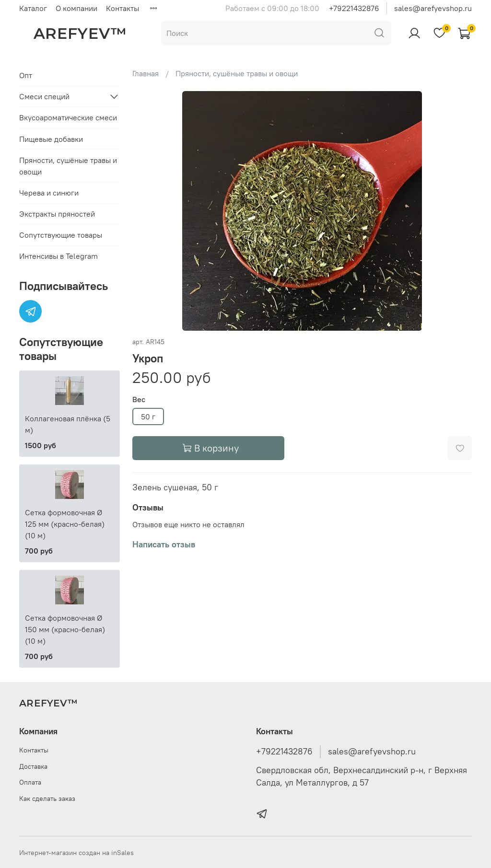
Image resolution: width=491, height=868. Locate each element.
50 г (148, 417)
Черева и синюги (49, 193)
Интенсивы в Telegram (58, 256)
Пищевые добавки (51, 139)
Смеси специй (44, 96)
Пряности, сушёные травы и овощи (237, 73)
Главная (146, 73)
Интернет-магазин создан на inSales (76, 853)
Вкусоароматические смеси (68, 117)
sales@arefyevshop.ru (433, 8)
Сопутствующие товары (61, 235)
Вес (139, 399)
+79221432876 (354, 8)
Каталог (33, 8)
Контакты (123, 8)
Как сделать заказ (47, 799)
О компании (76, 8)
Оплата (30, 782)
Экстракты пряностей (57, 214)
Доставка (33, 766)
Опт (26, 75)
